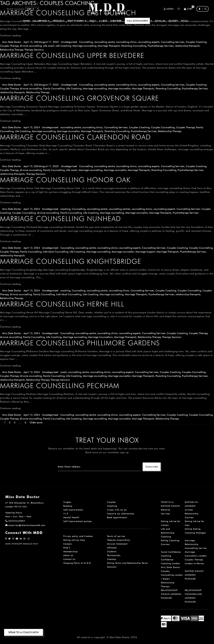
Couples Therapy (9, 46)
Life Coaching (63, 46)
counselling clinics (126, 42)
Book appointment (117, 517)
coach (64, 372)
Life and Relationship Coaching (168, 533)
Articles (189, 510)
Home (26, 21)
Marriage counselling (84, 46)
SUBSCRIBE (116, 21)
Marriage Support (145, 252)
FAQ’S (93, 21)
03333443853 (15, 521)
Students (112, 552)
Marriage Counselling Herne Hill (62, 304)
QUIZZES (173, 21)
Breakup (68, 506)
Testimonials (114, 555)
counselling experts (149, 42)
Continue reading (10, 35)
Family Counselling (54, 88)
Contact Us (69, 559)
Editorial (166, 510)
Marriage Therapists (109, 46)
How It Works (77, 21)
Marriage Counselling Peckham (60, 386)
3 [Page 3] (15, 422)
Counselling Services (173, 42)
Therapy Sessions (34, 50)
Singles (67, 502)
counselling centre (104, 42)
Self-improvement (73, 510)
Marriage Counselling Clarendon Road (75, 137)
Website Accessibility (119, 540)
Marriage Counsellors (100, 337)
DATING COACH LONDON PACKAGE (194, 575)
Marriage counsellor (119, 88)
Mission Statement (117, 544)
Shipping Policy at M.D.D (77, 563)
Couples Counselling (163, 127)
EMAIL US (160, 21)
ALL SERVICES (41, 21)
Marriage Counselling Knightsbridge (71, 261)
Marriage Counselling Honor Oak (65, 180)
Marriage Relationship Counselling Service (196, 544)
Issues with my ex (117, 510)
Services (165, 514)
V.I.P (66, 514)
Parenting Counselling (134, 46)
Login (169, 9)
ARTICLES (58, 21)
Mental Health (71, 517)
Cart (188, 9)
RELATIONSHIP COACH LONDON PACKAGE (171, 594)
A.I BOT (103, 21)
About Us (68, 555)
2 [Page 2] (10, 422)
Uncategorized (69, 42)
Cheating (112, 506)
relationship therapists (187, 46)
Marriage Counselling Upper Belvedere (72, 55)
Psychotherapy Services (161, 46)
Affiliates (112, 548)
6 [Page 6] (25, 422)
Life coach (49, 46)
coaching (65, 209)
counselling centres (120, 209)
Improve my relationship (121, 514)
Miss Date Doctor (12, 42)
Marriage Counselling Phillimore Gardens (80, 343)
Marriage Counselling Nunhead (60, 219)
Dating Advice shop (74, 540)
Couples (111, 502)
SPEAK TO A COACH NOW (24, 632)
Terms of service (116, 536)
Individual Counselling (56, 252)
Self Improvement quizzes (78, 521)
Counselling (86, 42)
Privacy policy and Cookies (78, 536)
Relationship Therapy (12, 50)
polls (185, 21)
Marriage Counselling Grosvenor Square (79, 98)
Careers (68, 544)
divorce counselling (31, 46)
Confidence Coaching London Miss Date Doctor (171, 563)
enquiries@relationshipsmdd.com (25, 525)
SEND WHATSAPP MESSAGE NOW (22, 544)
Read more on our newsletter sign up (107, 452)
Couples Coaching (196, 42)
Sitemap (112, 559)
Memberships (71, 552)
